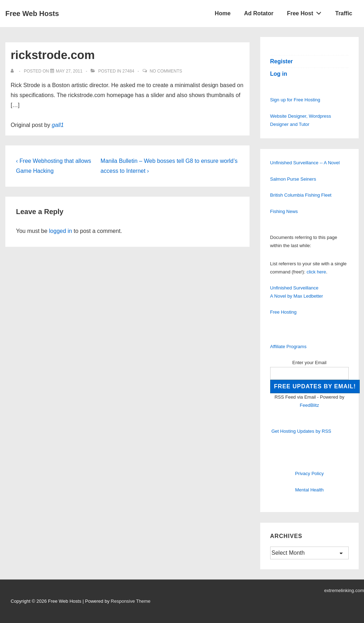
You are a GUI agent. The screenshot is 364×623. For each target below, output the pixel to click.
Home (223, 13)
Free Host (306, 12)
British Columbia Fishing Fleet (301, 195)
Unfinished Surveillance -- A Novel (305, 163)
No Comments (166, 71)
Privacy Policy (309, 473)
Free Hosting (283, 312)
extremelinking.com (344, 590)
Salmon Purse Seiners (293, 179)
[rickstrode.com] (69, 71)
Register (282, 61)
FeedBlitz (309, 405)
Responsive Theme (131, 601)
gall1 (58, 125)
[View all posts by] (14, 71)
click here (316, 272)
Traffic (344, 13)
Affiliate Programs (288, 347)
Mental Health (309, 490)
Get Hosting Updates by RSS (301, 431)
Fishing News (284, 211)
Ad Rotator (259, 13)
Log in (279, 74)
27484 (128, 71)
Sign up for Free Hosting (295, 100)
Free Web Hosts (32, 14)
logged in (61, 231)
